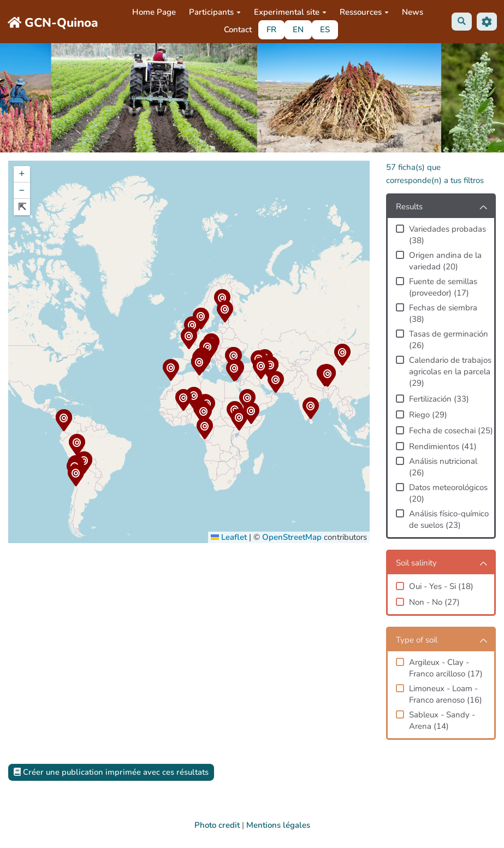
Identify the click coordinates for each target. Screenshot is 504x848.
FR (271, 30)
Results (409, 207)
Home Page (154, 12)
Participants (215, 12)
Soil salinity (416, 563)
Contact (238, 30)
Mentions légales (278, 825)
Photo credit (217, 825)
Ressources (364, 12)
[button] (275, 384)
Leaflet (229, 537)
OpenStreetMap (292, 537)
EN (298, 30)
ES (325, 30)
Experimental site (290, 12)
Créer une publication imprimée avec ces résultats (112, 772)
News (413, 12)
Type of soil (417, 640)
